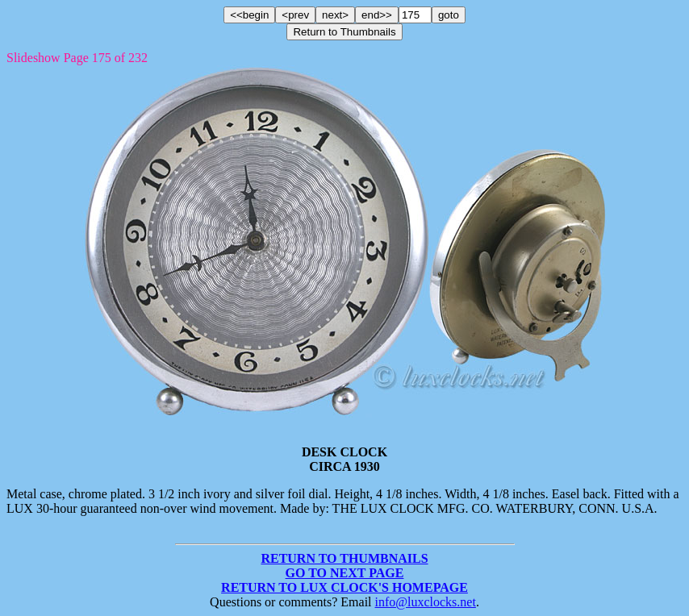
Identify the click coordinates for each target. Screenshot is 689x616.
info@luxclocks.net (426, 602)
